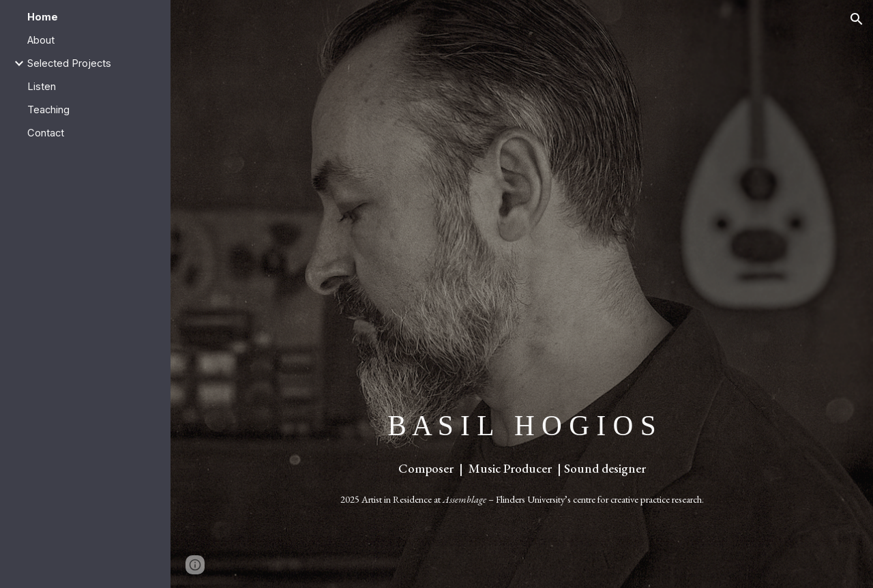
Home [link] (43, 17)
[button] (857, 19)
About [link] (41, 40)
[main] (522, 458)
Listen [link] (42, 87)
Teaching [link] (48, 110)
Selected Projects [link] (69, 63)
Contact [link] (46, 133)
